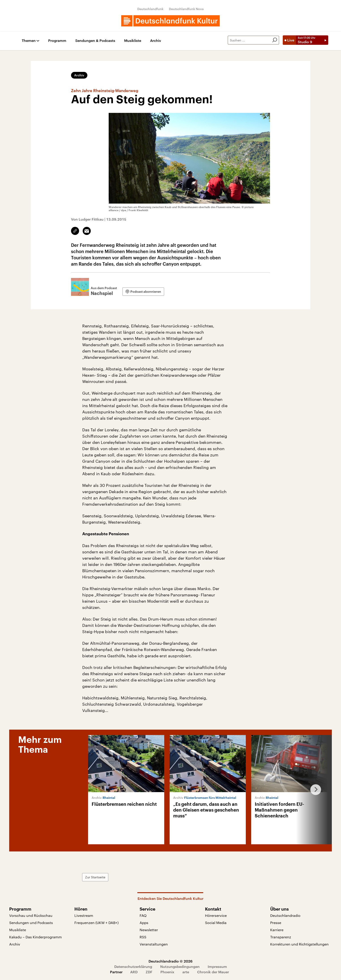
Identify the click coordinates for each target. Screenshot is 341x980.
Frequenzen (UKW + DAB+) (96, 923)
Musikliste (133, 41)
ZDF (149, 972)
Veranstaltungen (154, 944)
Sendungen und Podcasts (31, 923)
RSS (143, 937)
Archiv (156, 41)
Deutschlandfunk (150, 9)
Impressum (217, 966)
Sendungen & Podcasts (95, 41)
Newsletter (149, 930)
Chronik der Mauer (213, 972)
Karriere (277, 930)
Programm (57, 41)
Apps (144, 923)
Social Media (216, 923)
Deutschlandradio (285, 915)
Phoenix (167, 972)
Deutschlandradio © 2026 (170, 961)
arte (186, 972)
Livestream (84, 915)
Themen (29, 41)
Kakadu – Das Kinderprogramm (36, 937)
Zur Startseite (95, 877)
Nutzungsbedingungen (180, 966)
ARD (134, 972)
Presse (276, 923)
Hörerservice (216, 915)
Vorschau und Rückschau (31, 915)
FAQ (143, 915)
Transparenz (281, 937)
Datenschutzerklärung (133, 966)
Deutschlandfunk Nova (186, 9)
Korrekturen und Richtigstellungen (299, 944)
